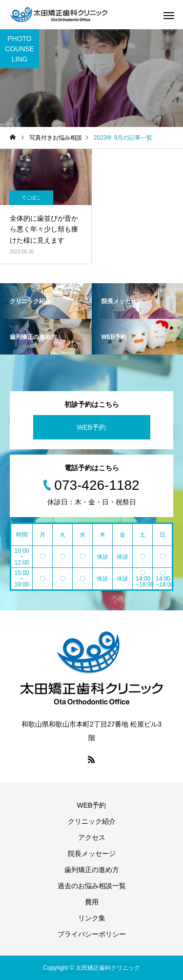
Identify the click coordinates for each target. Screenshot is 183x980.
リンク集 (92, 918)
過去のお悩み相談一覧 (92, 886)
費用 (92, 902)
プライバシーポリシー (92, 934)
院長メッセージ (92, 854)
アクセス (92, 837)
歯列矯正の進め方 (92, 870)
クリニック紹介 (92, 821)
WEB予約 (92, 427)
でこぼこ (31, 198)
